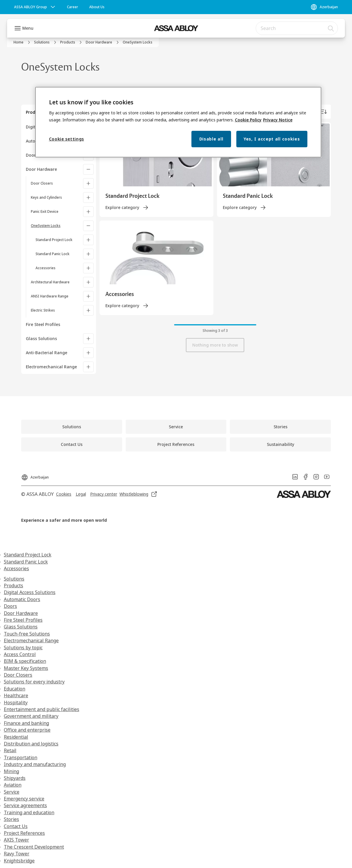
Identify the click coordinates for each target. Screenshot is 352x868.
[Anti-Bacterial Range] (88, 353)
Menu (28, 28)
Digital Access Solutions (30, 592)
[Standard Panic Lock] (88, 254)
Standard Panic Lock (53, 254)
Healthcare (16, 695)
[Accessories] (88, 268)
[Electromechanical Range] (88, 367)
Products (14, 586)
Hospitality (16, 703)
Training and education (29, 812)
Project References (24, 833)
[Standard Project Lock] (88, 240)
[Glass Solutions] (88, 339)
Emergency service (24, 799)
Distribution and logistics (31, 744)
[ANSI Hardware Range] (88, 296)
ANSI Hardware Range (50, 296)
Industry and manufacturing (35, 764)
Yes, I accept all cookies (272, 139)
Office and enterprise (27, 730)
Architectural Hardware (50, 282)
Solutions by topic (23, 648)
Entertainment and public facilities (42, 709)
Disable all (211, 139)
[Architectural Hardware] (88, 282)
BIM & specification (25, 661)
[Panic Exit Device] (88, 212)
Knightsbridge (19, 861)
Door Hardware (41, 169)
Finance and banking (26, 723)
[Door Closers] (88, 183)
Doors (10, 606)
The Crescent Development (34, 847)
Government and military (31, 716)
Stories (11, 819)
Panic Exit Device (45, 211)
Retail (10, 750)
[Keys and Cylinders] (88, 198)
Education (15, 689)
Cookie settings (67, 139)
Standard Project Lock (54, 240)
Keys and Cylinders (46, 197)
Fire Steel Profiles (23, 620)
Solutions (14, 579)
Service (12, 792)
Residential (16, 737)
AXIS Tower (16, 840)
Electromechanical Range (51, 367)
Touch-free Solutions (27, 634)
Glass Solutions (41, 338)
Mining (11, 771)
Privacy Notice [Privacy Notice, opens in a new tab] (278, 120)
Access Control (20, 654)
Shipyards (15, 778)
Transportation (21, 757)
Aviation (13, 785)
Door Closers (42, 183)
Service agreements (25, 805)
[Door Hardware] (88, 169)
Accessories (46, 268)
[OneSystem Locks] (88, 226)
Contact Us (16, 826)
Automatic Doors (22, 599)
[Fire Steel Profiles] (61, 325)
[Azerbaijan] (324, 7)
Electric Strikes (43, 310)
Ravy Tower (17, 854)
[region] (178, 122)
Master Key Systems (26, 668)
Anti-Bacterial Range (47, 353)
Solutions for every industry (34, 682)
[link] (73, 7)
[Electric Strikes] (88, 310)
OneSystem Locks (46, 226)
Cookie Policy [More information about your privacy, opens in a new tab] (248, 120)
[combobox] (297, 28)
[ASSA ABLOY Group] (35, 7)
